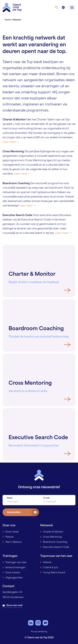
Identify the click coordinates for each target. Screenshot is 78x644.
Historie (9, 537)
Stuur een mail (14, 606)
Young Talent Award (54, 573)
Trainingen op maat (16, 563)
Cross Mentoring (52, 537)
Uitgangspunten (14, 578)
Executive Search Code (56, 547)
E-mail (46, 498)
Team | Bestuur (14, 542)
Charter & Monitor (53, 532)
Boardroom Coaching (55, 542)
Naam (10, 498)
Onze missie (12, 532)
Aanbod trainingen (15, 568)
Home (8, 20)
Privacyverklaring (39, 632)
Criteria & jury (51, 568)
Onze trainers (13, 573)
